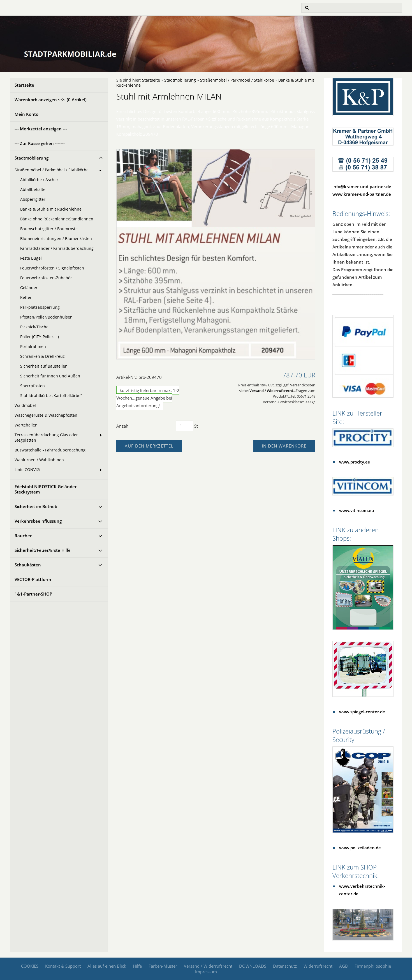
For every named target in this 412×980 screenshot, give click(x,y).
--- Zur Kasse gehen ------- (40, 143)
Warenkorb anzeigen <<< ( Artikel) (51, 100)
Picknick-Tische (34, 327)
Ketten (26, 298)
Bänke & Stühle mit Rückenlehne (51, 209)
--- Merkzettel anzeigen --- (41, 129)
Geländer (29, 288)
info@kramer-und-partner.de (362, 186)
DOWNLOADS (253, 966)
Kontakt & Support (63, 966)
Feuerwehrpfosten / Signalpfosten (52, 268)
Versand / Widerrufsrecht (271, 391)
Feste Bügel (31, 258)
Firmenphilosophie (373, 966)
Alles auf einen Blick (107, 966)
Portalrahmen (33, 347)
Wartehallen (26, 425)
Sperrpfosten (33, 386)
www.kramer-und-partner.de (362, 194)
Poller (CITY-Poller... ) (40, 337)
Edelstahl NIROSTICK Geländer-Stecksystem (46, 489)
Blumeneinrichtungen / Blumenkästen (56, 239)
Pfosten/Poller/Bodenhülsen (46, 317)
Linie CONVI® (27, 470)
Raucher (23, 536)
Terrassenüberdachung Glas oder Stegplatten (46, 438)
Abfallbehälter (34, 190)
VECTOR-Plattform (33, 579)
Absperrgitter (33, 199)
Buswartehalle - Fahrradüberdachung (50, 450)
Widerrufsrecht (318, 966)
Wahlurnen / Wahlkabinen (39, 460)
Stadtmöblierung (32, 158)
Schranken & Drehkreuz (42, 356)
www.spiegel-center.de (362, 712)
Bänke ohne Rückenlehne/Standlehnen (57, 219)
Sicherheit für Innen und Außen (50, 376)
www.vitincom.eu (357, 510)
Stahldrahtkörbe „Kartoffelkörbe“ (51, 396)
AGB (343, 966)
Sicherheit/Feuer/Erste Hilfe (43, 550)
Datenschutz (285, 966)
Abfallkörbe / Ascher (39, 180)
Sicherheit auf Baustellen (44, 366)
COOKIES (30, 966)
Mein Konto (26, 114)
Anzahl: (123, 426)
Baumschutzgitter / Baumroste (49, 229)
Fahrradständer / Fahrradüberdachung (57, 248)
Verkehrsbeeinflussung (38, 521)
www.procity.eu (355, 462)
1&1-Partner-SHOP (33, 594)
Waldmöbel (25, 405)
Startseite (24, 85)
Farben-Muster (163, 966)
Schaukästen (28, 565)
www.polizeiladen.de (360, 848)
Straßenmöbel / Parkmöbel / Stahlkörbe (52, 170)
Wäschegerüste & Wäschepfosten (46, 415)
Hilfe (137, 966)
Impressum (206, 972)
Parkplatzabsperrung (40, 307)
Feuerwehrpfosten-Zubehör (46, 278)
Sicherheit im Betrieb (36, 506)
